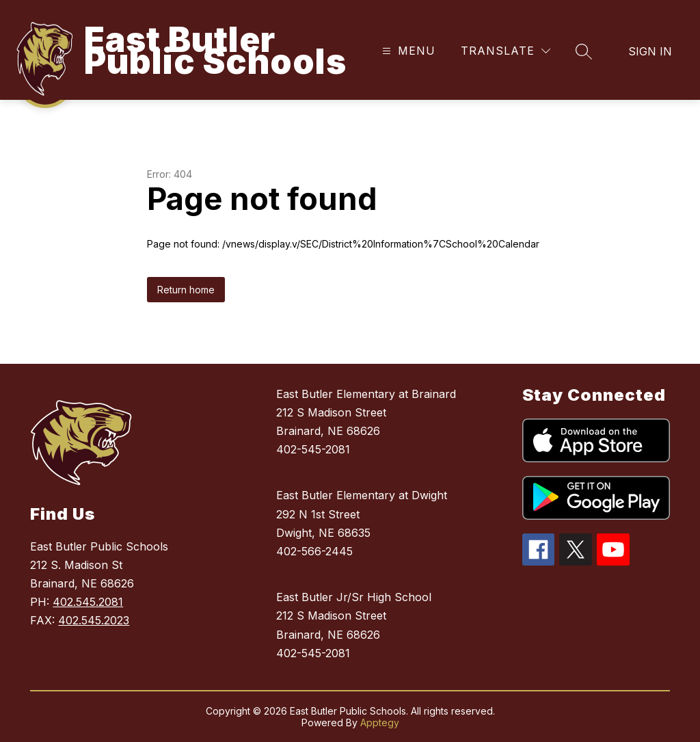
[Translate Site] (506, 51)
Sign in (650, 51)
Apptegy (380, 723)
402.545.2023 (94, 620)
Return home (186, 290)
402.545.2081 (88, 602)
